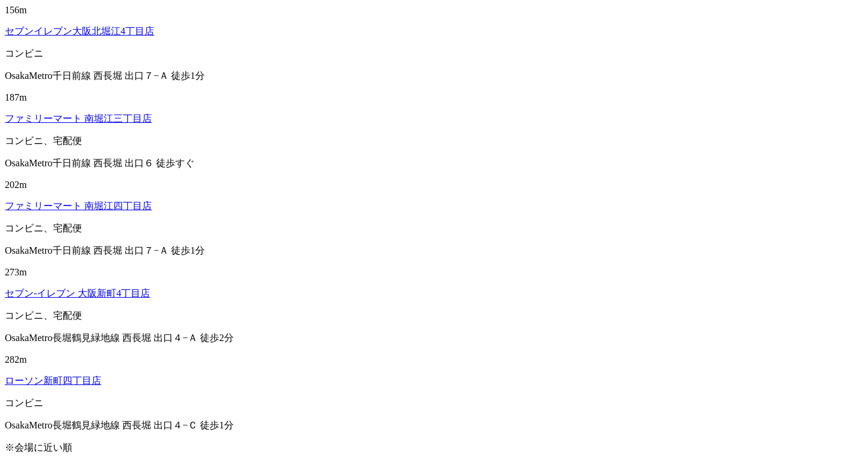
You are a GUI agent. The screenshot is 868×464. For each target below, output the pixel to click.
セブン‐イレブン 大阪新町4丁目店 (77, 293)
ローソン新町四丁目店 (53, 381)
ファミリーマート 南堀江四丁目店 (78, 206)
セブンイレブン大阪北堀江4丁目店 (80, 31)
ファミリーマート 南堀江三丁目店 (78, 118)
